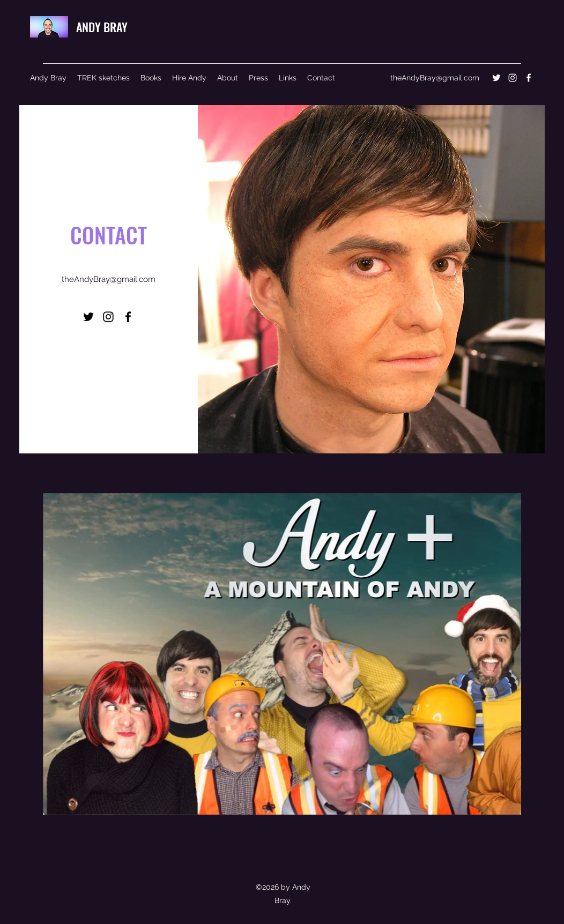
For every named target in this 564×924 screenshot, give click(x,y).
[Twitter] (496, 78)
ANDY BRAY (102, 27)
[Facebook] (529, 78)
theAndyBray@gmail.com (435, 78)
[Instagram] (513, 78)
